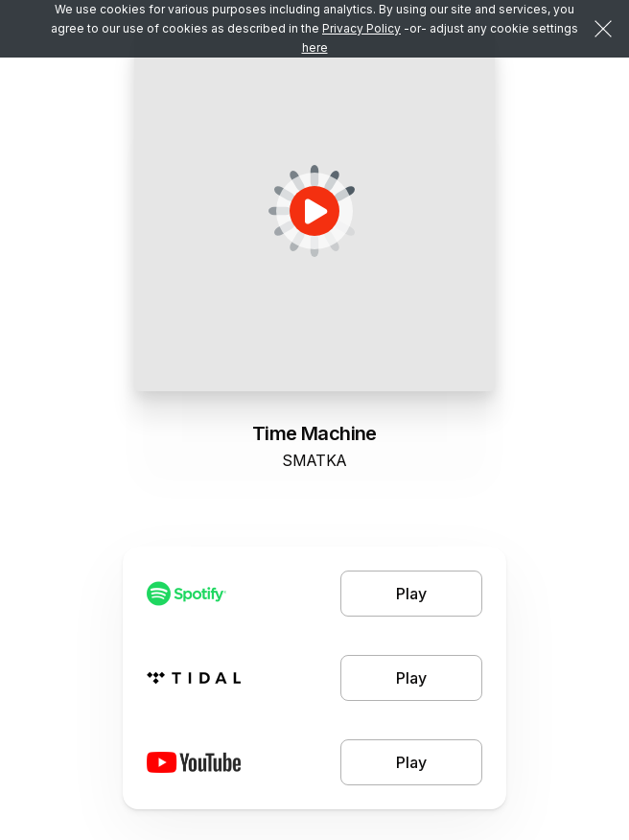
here (315, 47)
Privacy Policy (361, 28)
